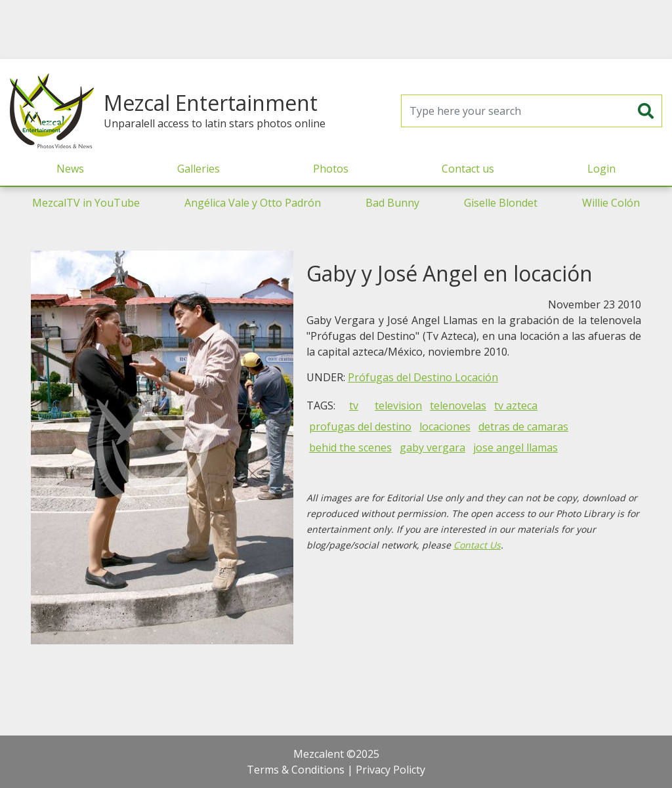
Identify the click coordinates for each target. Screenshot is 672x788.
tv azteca (516, 405)
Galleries (199, 169)
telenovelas (458, 405)
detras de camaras (523, 426)
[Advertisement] (336, 30)
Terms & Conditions (296, 770)
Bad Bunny (392, 203)
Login (601, 169)
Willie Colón (611, 203)
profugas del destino (360, 426)
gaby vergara (432, 447)
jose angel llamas (515, 447)
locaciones (445, 426)
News (70, 169)
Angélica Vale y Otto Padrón (253, 203)
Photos (331, 169)
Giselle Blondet (501, 203)
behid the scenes (350, 447)
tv (354, 405)
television (398, 405)
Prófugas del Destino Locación (423, 377)
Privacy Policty (390, 770)
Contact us (468, 169)
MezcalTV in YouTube (86, 203)
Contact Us (477, 545)
